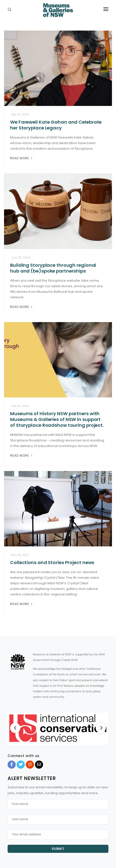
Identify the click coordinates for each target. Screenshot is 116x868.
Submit (58, 849)
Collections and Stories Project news (52, 562)
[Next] (101, 728)
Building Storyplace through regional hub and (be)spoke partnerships (53, 268)
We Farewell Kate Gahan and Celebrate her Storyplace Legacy (56, 125)
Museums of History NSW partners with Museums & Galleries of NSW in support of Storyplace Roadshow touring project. (57, 419)
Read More (22, 158)
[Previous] (15, 728)
